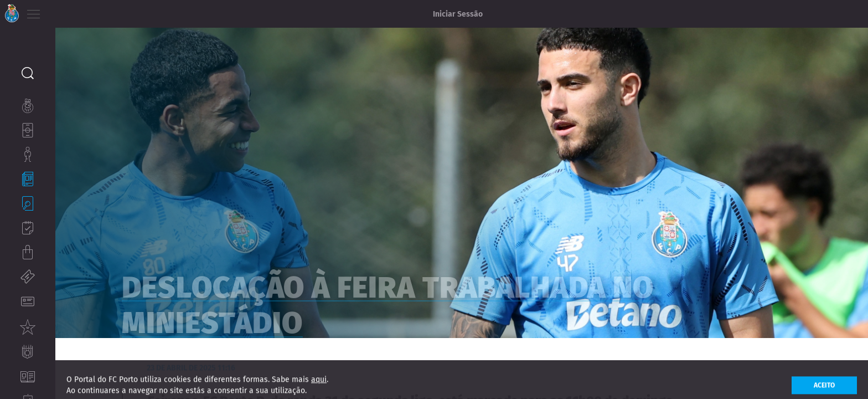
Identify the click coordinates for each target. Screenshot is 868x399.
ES (93, 11)
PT (62, 11)
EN (78, 11)
